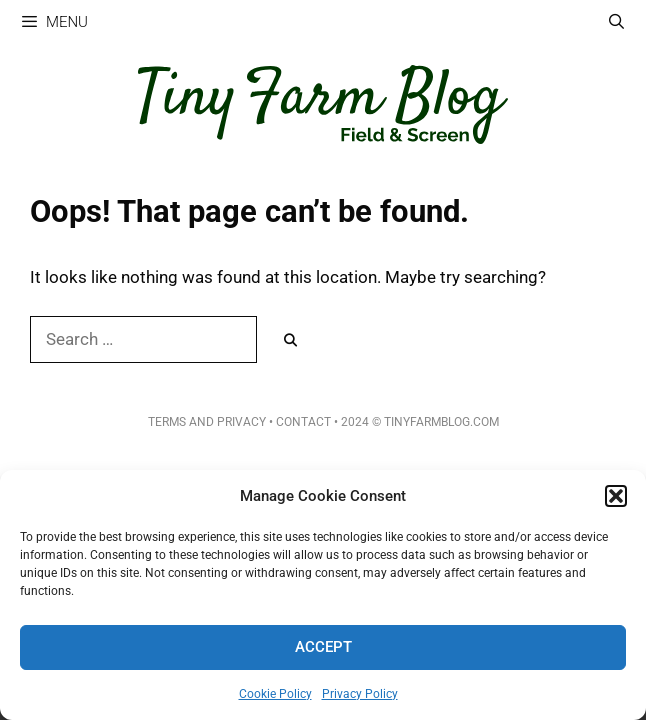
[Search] (290, 341)
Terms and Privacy (207, 422)
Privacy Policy (360, 694)
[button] (616, 496)
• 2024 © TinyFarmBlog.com (415, 422)
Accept (323, 647)
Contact (303, 422)
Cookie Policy (275, 694)
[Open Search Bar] (616, 22)
